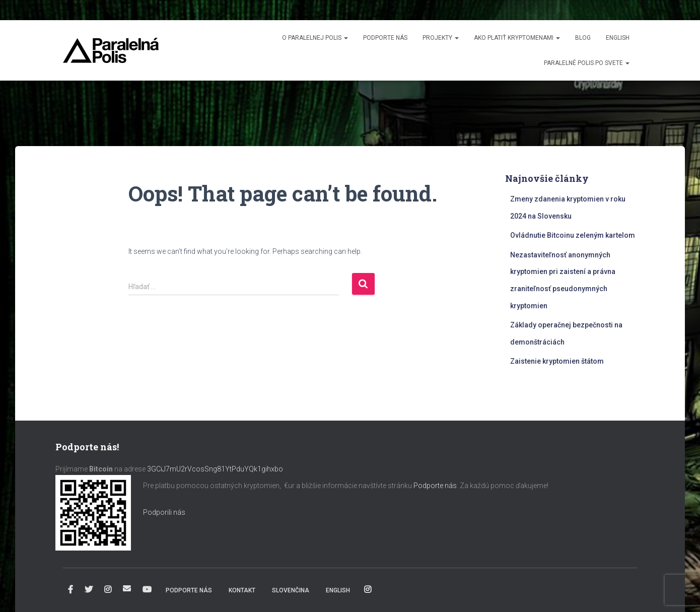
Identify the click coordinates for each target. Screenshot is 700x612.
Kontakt (242, 590)
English (618, 38)
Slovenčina (291, 590)
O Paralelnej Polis (315, 38)
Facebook (71, 590)
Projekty (441, 38)
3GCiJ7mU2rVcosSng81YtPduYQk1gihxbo (216, 469)
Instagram (108, 590)
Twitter (89, 590)
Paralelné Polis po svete (587, 63)
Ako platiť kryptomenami (517, 38)
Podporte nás (385, 38)
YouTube (147, 590)
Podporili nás (164, 512)
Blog (583, 38)
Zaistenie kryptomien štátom (557, 361)
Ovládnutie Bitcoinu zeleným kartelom (573, 235)
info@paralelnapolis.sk (127, 588)
